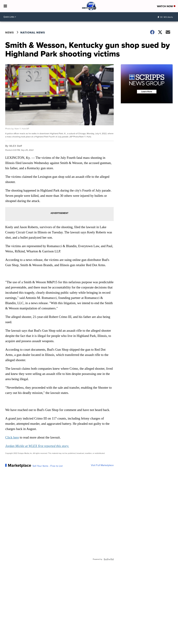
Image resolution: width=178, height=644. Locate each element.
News (10, 33)
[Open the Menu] (5, 6)
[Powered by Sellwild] (109, 559)
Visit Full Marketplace (102, 465)
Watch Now (166, 6)
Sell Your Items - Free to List (48, 466)
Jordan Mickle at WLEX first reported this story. (37, 446)
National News (33, 33)
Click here (12, 437)
